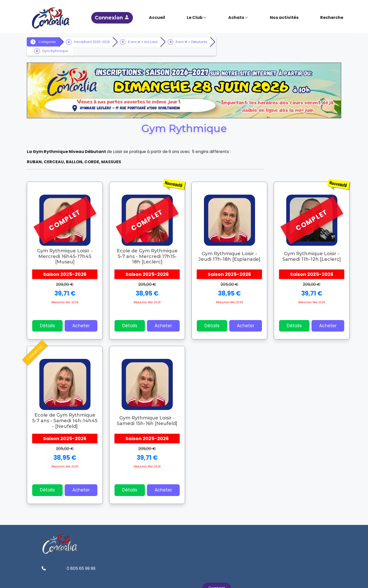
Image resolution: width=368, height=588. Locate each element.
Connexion (138, 17)
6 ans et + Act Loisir (149, 42)
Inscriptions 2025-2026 (98, 42)
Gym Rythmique (111, 51)
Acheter (87, 322)
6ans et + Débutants (64, 51)
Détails (54, 322)
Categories (54, 42)
